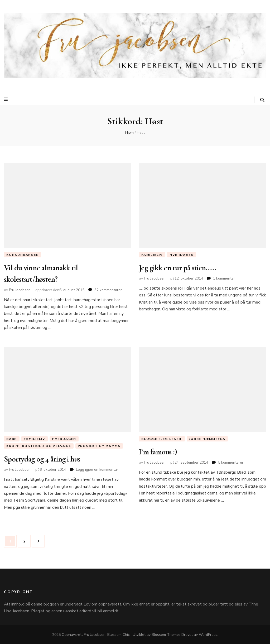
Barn (12, 439)
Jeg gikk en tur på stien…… (178, 268)
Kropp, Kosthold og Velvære (39, 446)
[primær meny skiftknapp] (6, 99)
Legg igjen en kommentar (97, 470)
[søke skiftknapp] (262, 100)
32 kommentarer (108, 290)
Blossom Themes (166, 635)
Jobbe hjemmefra (207, 439)
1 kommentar (224, 278)
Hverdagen (182, 255)
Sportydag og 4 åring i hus (42, 459)
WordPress (208, 635)
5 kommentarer (231, 462)
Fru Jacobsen (20, 290)
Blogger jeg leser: (162, 439)
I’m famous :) (158, 452)
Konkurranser (23, 255)
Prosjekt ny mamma (99, 446)
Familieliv (152, 255)
